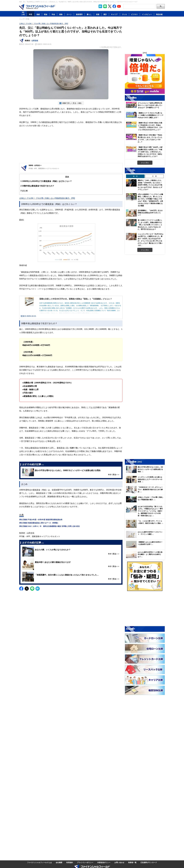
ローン (69, 14)
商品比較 (159, 14)
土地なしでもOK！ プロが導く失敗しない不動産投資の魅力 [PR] (44, 24)
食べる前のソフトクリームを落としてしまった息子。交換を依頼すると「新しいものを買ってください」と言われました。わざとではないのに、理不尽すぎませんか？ (150, 225)
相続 (38, 14)
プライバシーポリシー (85, 862)
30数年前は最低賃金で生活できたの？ (37, 186)
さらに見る (145, 163)
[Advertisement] (71, 145)
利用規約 (70, 862)
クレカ (124, 14)
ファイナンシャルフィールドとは (39, 862)
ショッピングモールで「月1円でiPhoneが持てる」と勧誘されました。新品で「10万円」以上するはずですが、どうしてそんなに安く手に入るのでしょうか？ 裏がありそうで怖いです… (150, 240)
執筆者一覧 (132, 862)
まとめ (24, 191)
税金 (46, 14)
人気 (23, 14)
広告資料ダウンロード (149, 862)
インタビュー (147, 14)
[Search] (139, 6)
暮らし (89, 14)
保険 (61, 14)
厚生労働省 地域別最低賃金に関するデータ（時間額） (39, 523)
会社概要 (59, 862)
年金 (53, 14)
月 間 (154, 176)
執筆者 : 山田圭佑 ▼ (35, 165)
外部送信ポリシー (104, 862)
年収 (31, 14)
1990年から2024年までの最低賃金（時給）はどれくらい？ (46, 181)
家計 (105, 14)
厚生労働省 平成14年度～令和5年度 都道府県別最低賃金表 (41, 520)
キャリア (114, 14)
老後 (98, 14)
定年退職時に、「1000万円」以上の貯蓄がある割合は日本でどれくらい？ (150, 213)
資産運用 (79, 14)
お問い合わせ (119, 862)
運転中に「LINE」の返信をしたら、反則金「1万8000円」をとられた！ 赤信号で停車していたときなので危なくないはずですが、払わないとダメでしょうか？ (150, 185)
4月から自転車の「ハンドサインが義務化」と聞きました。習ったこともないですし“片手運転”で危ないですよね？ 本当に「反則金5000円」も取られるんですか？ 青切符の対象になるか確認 (150, 200)
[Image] (37, 7)
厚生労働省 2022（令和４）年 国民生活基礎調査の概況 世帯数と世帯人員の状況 (49, 526)
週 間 (135, 176)
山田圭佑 (35, 41)
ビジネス (134, 14)
